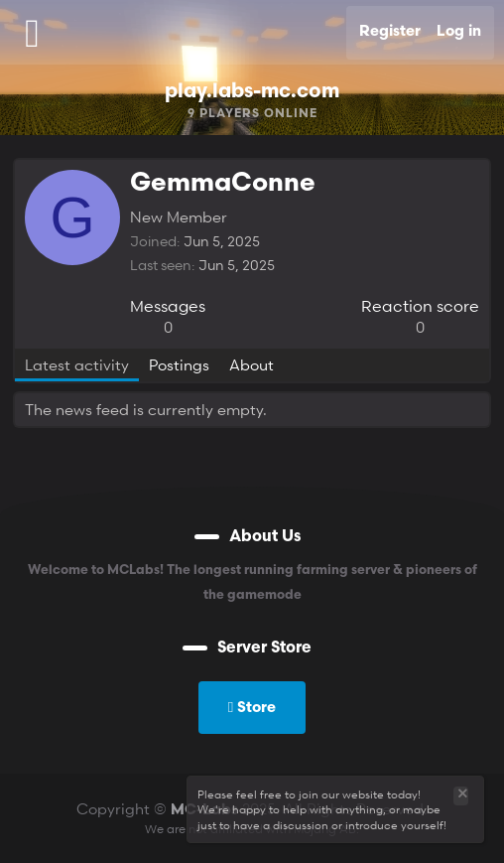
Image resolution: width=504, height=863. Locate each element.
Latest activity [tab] (77, 364)
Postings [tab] (179, 364)
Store (252, 706)
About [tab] (252, 364)
